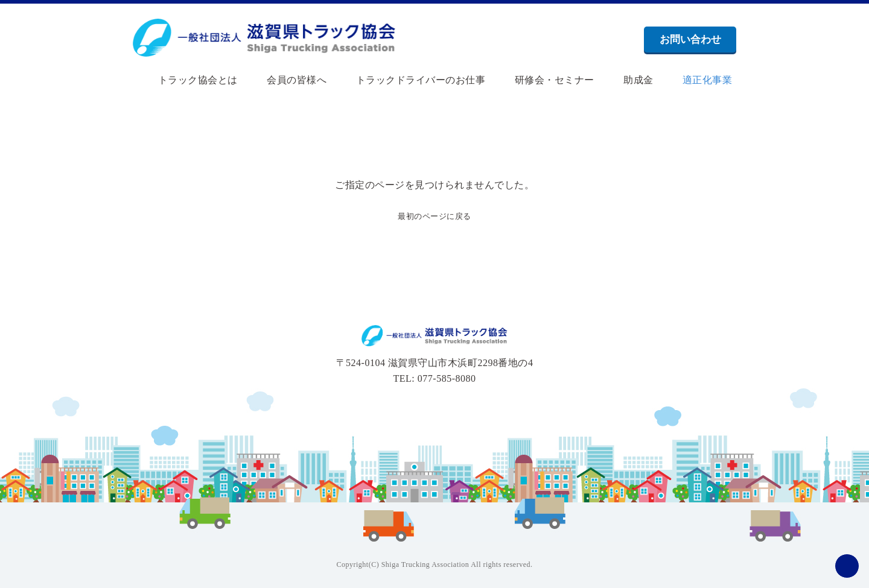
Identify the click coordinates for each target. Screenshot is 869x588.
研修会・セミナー (544, 80)
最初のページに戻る (435, 216)
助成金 (628, 80)
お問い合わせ (690, 40)
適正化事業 (697, 80)
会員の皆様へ (286, 80)
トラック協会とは (187, 80)
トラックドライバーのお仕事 (410, 80)
